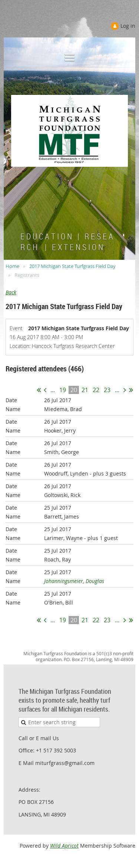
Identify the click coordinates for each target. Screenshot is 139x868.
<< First (39, 390)
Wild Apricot (64, 846)
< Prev (45, 390)
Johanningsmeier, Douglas (74, 581)
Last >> (131, 390)
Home (12, 266)
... (53, 390)
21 (85, 390)
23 (107, 390)
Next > (125, 390)
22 (96, 390)
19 (63, 390)
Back (11, 292)
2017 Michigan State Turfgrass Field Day (72, 266)
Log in (128, 26)
